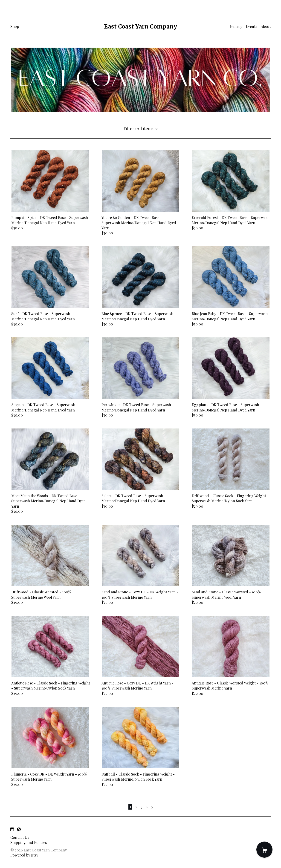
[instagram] (12, 829)
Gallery (236, 26)
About (266, 26)
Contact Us (20, 837)
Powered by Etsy (24, 855)
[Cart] (264, 850)
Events (251, 26)
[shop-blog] (19, 829)
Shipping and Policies (29, 842)
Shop (15, 26)
